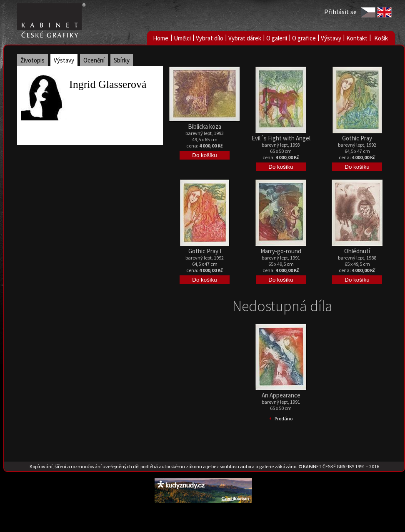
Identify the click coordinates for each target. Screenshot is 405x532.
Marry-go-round (281, 251)
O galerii (277, 38)
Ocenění (94, 60)
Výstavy (331, 38)
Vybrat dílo (210, 38)
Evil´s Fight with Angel (281, 138)
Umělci (182, 38)
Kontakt (357, 38)
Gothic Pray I (205, 251)
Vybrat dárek (245, 38)
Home (161, 38)
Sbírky (122, 60)
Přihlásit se (340, 12)
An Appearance (281, 395)
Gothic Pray (357, 138)
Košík (381, 38)
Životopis (32, 60)
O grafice (304, 38)
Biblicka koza (205, 126)
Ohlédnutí (357, 251)
